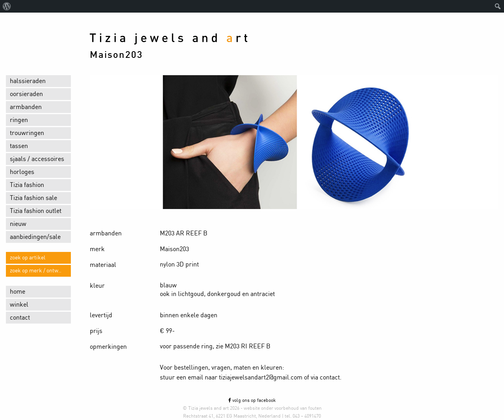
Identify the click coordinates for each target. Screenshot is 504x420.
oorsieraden (26, 94)
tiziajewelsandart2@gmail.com (261, 377)
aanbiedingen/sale (35, 237)
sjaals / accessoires (37, 159)
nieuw (18, 224)
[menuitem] (7, 6)
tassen (19, 146)
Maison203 (116, 55)
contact (20, 318)
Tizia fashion (27, 185)
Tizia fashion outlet (36, 211)
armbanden (26, 107)
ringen (19, 120)
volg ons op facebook (252, 400)
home (18, 292)
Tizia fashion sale (33, 198)
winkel (19, 305)
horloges (22, 172)
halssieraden (28, 81)
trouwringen (27, 133)
